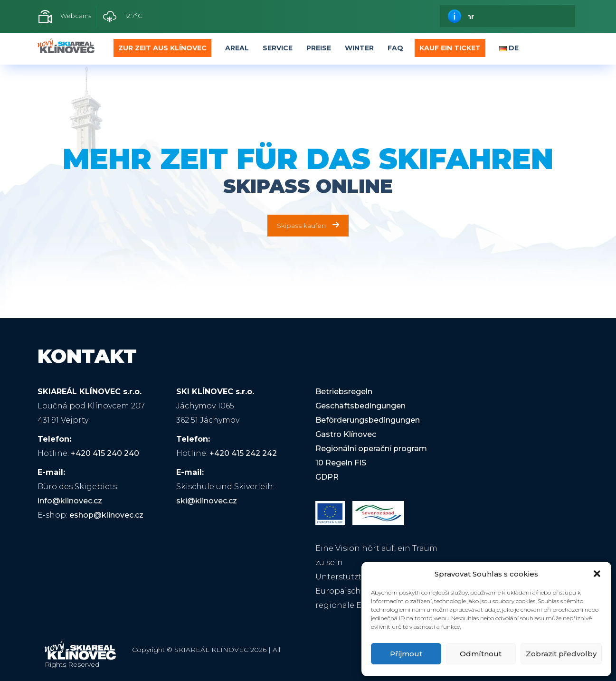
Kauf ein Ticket (450, 48)
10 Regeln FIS (341, 463)
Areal (237, 48)
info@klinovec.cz (70, 501)
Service (278, 48)
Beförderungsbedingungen (368, 420)
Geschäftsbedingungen (360, 406)
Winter (359, 48)
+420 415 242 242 (243, 453)
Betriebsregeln (344, 392)
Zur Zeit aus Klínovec (162, 48)
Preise (319, 48)
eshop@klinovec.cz (106, 515)
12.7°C (123, 17)
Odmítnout (481, 654)
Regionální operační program (371, 449)
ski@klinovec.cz (207, 501)
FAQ (395, 48)
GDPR (327, 477)
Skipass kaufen (308, 226)
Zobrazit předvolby (561, 654)
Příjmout (406, 654)
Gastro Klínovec (346, 434)
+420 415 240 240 (105, 453)
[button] (597, 574)
